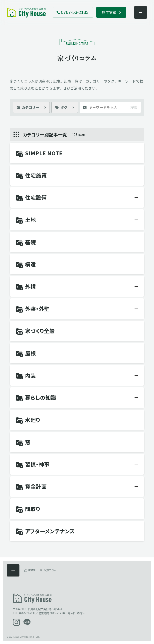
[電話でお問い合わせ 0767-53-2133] (73, 12)
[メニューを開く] (141, 12)
